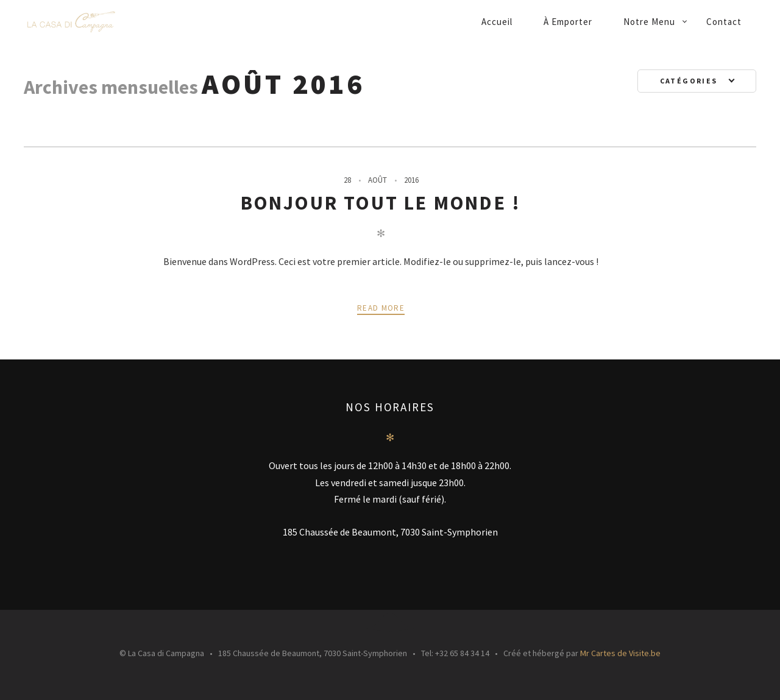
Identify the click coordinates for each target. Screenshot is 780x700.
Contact (724, 22)
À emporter (568, 22)
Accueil (497, 22)
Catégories (690, 81)
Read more (381, 308)
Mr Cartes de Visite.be (620, 653)
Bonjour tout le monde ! (381, 203)
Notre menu (649, 22)
